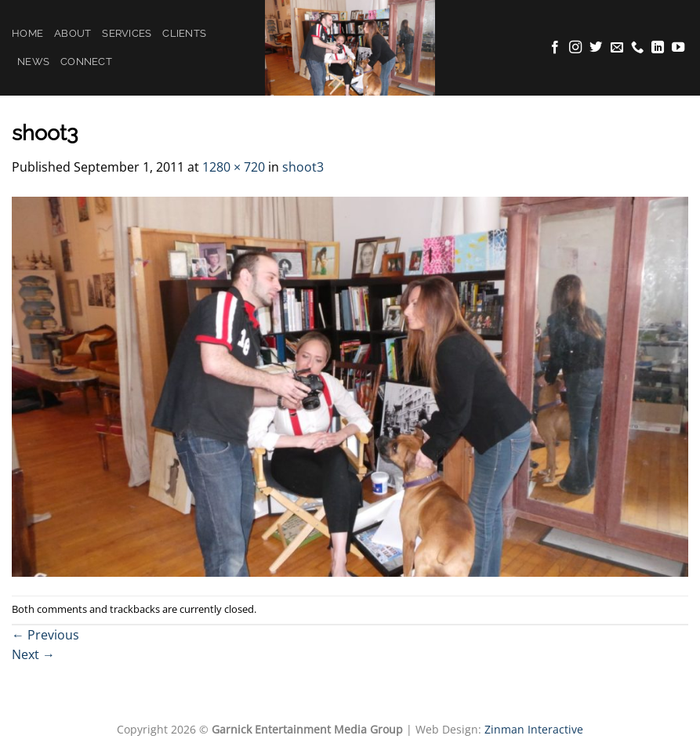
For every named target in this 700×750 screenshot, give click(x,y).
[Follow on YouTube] (678, 48)
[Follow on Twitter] (596, 48)
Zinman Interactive (534, 729)
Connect (86, 62)
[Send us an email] (617, 48)
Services (127, 33)
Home (27, 33)
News (33, 62)
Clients (184, 33)
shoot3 (303, 167)
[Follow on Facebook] (555, 48)
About (73, 33)
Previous (45, 635)
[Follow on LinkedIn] (658, 48)
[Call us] (637, 48)
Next (33, 654)
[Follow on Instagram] (575, 48)
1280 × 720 (234, 167)
